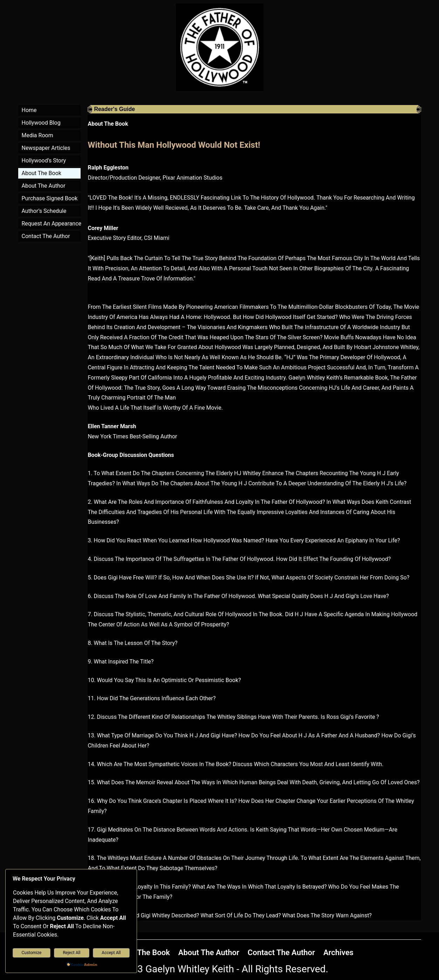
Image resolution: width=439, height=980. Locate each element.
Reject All (71, 953)
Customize (32, 953)
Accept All (111, 953)
